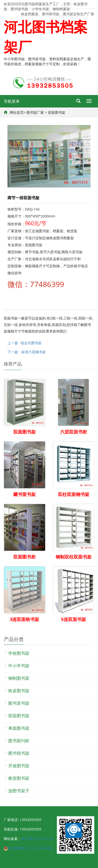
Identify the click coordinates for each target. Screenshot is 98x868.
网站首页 (17, 112)
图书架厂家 (35, 112)
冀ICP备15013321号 (37, 839)
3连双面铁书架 (24, 619)
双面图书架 (57, 112)
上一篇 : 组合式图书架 (25, 343)
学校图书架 (19, 653)
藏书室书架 (24, 494)
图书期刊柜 (19, 741)
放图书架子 (19, 791)
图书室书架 (19, 703)
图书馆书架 (19, 753)
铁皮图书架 (19, 691)
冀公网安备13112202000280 (30, 848)
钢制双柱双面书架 (74, 557)
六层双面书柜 (74, 432)
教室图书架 (19, 778)
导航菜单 (12, 101)
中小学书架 (19, 666)
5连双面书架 (74, 619)
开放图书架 (19, 766)
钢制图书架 (19, 678)
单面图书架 (19, 728)
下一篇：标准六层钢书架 (27, 352)
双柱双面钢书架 (74, 494)
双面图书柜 (24, 557)
